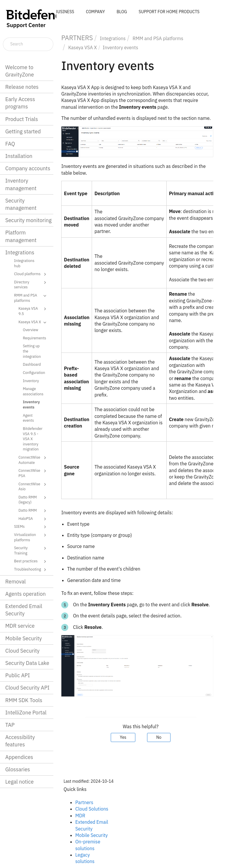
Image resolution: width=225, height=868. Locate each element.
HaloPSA (33, 519)
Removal (16, 582)
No (159, 737)
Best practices (31, 561)
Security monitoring (28, 220)
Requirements (34, 338)
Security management (21, 204)
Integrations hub (24, 263)
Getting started (23, 131)
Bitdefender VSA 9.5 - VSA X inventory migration (33, 439)
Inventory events (31, 404)
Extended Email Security (24, 610)
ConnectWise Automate (33, 460)
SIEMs (31, 527)
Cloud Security (22, 651)
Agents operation (25, 594)
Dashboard (32, 364)
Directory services (31, 284)
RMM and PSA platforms (31, 298)
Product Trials (22, 119)
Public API (18, 675)
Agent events (28, 418)
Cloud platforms (31, 274)
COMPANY (95, 12)
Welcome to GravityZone (20, 71)
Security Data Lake (27, 663)
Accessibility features (20, 741)
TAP (10, 725)
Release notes (22, 87)
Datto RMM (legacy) (33, 499)
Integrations (20, 252)
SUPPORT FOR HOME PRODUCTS (169, 12)
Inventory (31, 381)
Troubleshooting (31, 570)
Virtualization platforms (31, 537)
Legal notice (19, 782)
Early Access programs (20, 103)
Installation (19, 156)
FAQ (10, 144)
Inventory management (21, 184)
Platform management (21, 236)
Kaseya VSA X (33, 322)
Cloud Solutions (92, 809)
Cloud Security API (27, 688)
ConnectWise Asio (33, 486)
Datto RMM (33, 511)
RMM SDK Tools (24, 700)
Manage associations (33, 391)
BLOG (122, 12)
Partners (84, 802)
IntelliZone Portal (26, 713)
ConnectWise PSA (33, 473)
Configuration (34, 372)
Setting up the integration (32, 351)
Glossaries (18, 769)
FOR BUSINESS (60, 12)
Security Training (31, 550)
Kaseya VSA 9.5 (33, 311)
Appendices (19, 757)
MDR (80, 816)
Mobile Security (24, 638)
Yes (123, 737)
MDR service (20, 626)
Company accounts (28, 168)
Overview (31, 330)
